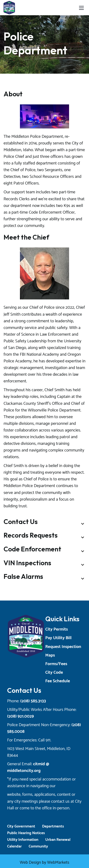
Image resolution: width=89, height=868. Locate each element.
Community (38, 846)
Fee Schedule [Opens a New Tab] (58, 681)
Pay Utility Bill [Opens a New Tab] (59, 638)
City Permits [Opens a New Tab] (57, 629)
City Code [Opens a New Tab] (54, 673)
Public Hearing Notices (26, 833)
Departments (53, 826)
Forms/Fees (56, 664)
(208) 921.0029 (21, 716)
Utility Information (23, 840)
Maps (50, 655)
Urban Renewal (58, 840)
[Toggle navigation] (81, 8)
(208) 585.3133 (33, 701)
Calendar (14, 846)
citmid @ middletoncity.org (28, 767)
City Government (21, 826)
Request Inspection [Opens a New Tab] (63, 647)
